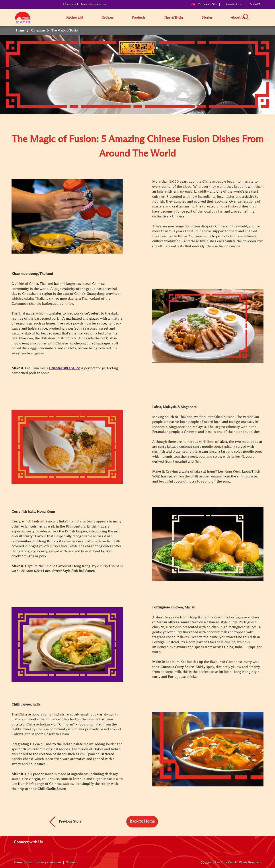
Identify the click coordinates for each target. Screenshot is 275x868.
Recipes (107, 18)
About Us (238, 18)
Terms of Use (23, 862)
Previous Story (70, 821)
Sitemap (72, 862)
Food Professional (94, 4)
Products (139, 18)
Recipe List (75, 18)
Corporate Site (204, 4)
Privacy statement (49, 862)
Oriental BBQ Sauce (64, 368)
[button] (263, 17)
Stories (207, 18)
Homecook (71, 4)
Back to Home (142, 821)
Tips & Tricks (174, 18)
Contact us (234, 4)
